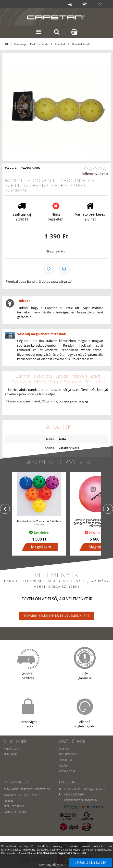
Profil (85, 4)
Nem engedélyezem (53, 865)
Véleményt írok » (95, 174)
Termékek (10, 754)
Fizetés (8, 801)
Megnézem (41, 547)
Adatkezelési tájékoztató (22, 795)
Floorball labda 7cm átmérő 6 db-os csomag (39, 523)
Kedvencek (100, 4)
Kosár (63, 766)
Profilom (65, 760)
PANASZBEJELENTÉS (16, 812)
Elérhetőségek (14, 806)
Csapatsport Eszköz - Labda (31, 44)
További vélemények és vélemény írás (56, 616)
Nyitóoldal (12, 749)
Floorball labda (81, 44)
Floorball (60, 44)
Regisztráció (68, 754)
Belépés (70, 4)
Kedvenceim (67, 771)
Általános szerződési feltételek (27, 789)
